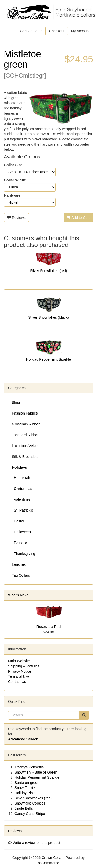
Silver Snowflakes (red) (49, 271)
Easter (18, 521)
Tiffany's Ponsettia (29, 767)
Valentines (21, 499)
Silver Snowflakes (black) (48, 317)
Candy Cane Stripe (30, 814)
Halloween (21, 532)
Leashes (19, 564)
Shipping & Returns (24, 666)
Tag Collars (21, 575)
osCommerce (48, 863)
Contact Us (17, 682)
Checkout (57, 31)
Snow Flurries (26, 788)
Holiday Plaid (25, 793)
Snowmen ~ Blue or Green (36, 772)
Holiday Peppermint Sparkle (49, 359)
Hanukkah (21, 478)
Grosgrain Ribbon (26, 424)
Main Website (19, 661)
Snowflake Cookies (30, 803)
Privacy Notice (20, 671)
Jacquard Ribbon (26, 435)
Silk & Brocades (25, 457)
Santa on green (27, 783)
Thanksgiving (24, 554)
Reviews (16, 218)
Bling (16, 402)
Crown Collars (53, 858)
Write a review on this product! (37, 843)
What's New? (19, 595)
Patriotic (19, 543)
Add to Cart (78, 218)
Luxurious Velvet (25, 446)
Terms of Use (19, 676)
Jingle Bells (24, 808)
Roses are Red (48, 627)
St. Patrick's (22, 510)
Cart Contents (31, 31)
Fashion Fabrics (25, 413)
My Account (80, 31)
